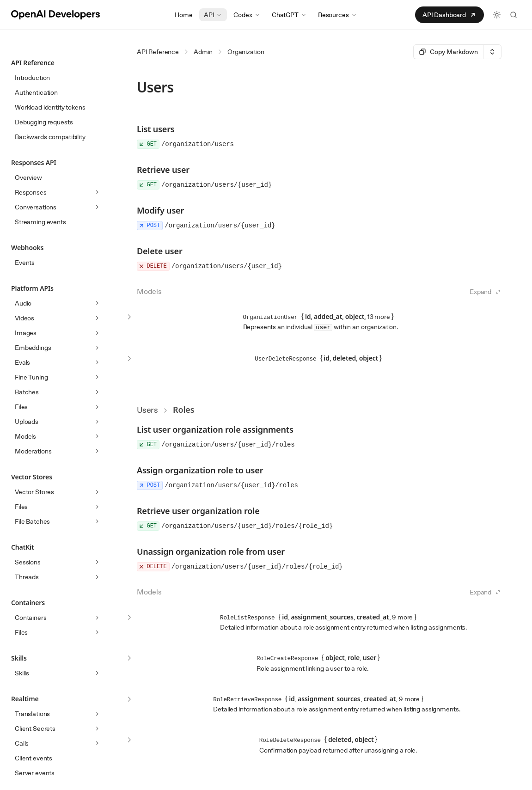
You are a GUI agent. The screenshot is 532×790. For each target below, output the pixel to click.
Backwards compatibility (50, 137)
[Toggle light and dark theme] (497, 15)
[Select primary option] (448, 52)
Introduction (32, 78)
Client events (34, 758)
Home (183, 15)
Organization (246, 52)
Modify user (160, 210)
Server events (35, 773)
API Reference (158, 52)
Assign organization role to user (200, 470)
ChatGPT (289, 15)
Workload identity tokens (50, 107)
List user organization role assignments (215, 429)
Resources (338, 15)
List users (156, 129)
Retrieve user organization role (198, 511)
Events (25, 263)
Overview (28, 178)
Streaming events (40, 222)
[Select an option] (492, 52)
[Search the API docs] (514, 15)
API (213, 15)
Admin (203, 52)
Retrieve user (163, 170)
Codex (247, 15)
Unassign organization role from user (211, 551)
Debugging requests (44, 122)
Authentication (36, 92)
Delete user (160, 251)
